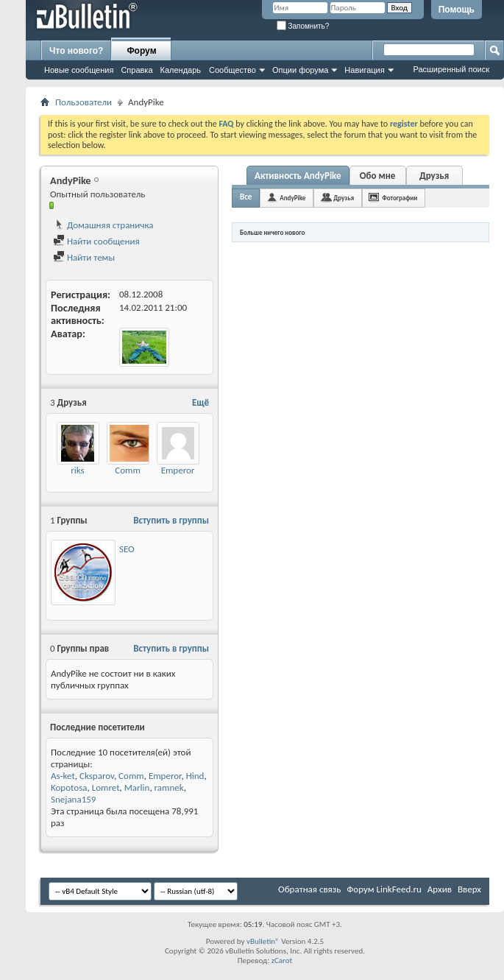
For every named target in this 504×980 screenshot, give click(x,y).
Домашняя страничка (103, 225)
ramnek (169, 787)
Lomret (106, 787)
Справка (136, 70)
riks (77, 470)
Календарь (181, 70)
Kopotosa (69, 787)
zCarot (282, 960)
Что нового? (76, 51)
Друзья (434, 176)
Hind (195, 776)
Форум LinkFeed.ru (384, 889)
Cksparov (97, 776)
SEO (127, 549)
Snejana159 (73, 799)
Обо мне (378, 176)
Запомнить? (303, 26)
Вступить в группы (171, 520)
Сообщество (233, 70)
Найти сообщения (96, 241)
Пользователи (84, 102)
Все (246, 197)
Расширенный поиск (451, 69)
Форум (141, 51)
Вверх (469, 889)
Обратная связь (309, 889)
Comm (128, 470)
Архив (440, 889)
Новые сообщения (79, 70)
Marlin (137, 787)
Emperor (178, 470)
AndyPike (292, 198)
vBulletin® (263, 941)
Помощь (457, 10)
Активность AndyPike (298, 176)
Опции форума (300, 70)
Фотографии (400, 198)
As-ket (63, 776)
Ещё (200, 402)
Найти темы (84, 257)
